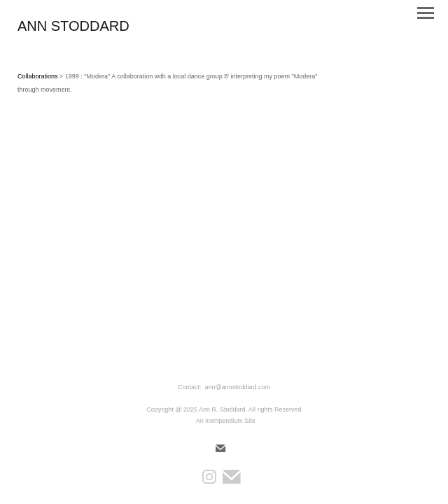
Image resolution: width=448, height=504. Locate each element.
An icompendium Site (226, 421)
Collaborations (38, 76)
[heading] (73, 28)
